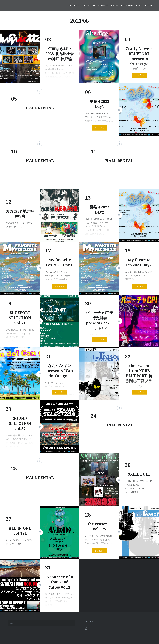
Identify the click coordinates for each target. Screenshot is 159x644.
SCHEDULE (74, 5)
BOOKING (103, 5)
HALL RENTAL (89, 5)
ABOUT (115, 5)
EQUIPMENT (127, 5)
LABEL (139, 5)
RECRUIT (150, 5)
